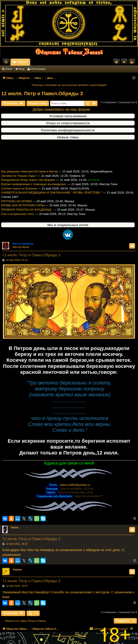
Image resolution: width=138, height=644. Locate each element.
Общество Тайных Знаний (30, 62)
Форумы (62, 62)
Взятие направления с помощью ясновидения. (34, 188)
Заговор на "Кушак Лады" (19, 179)
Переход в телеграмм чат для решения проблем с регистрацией (69, 85)
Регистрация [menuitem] (133, 63)
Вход (22, 69)
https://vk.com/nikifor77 (89, 496)
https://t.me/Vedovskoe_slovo (75, 492)
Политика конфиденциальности (68, 130)
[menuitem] (116, 62)
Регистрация (38, 69)
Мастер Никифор (23, 244)
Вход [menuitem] (125, 63)
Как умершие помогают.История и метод (29, 175)
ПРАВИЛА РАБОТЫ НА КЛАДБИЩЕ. (27, 213)
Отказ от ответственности (68, 123)
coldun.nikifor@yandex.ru (75, 485)
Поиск (9, 69)
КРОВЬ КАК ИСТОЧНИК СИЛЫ (23, 209)
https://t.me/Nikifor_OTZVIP (77, 489)
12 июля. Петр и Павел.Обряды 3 (42, 94)
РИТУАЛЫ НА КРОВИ (16, 204)
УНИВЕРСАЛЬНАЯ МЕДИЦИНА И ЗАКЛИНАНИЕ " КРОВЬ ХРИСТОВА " (52, 196)
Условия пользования (68, 116)
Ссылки (7, 63)
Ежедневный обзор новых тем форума (28, 183)
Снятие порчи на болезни (19, 192)
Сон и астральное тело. (18, 217)
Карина (17, 569)
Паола (15, 527)
